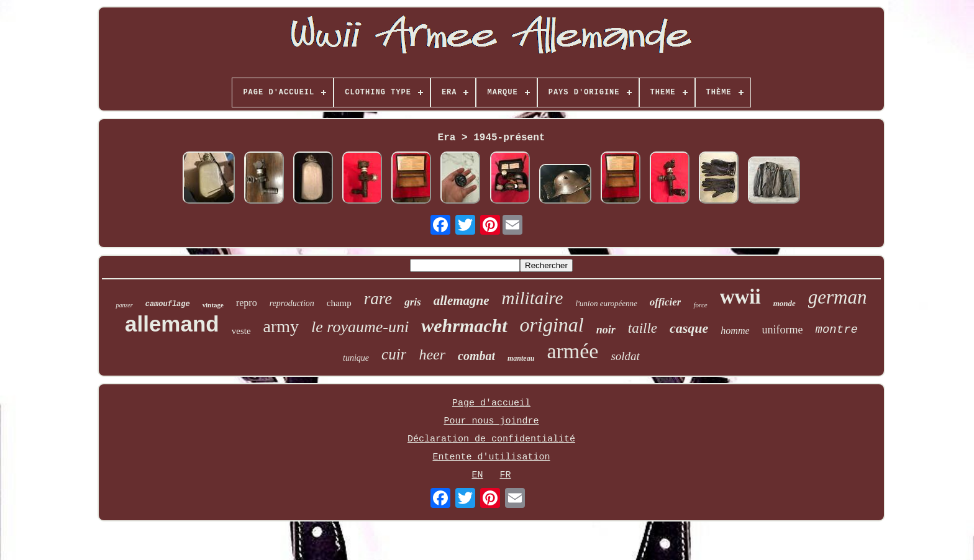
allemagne (462, 300)
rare (378, 299)
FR (506, 475)
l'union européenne (606, 303)
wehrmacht (464, 326)
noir (606, 330)
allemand (172, 324)
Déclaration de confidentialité (491, 439)
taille (643, 328)
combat (476, 356)
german (838, 297)
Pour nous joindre (491, 421)
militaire (533, 298)
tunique (356, 358)
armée (572, 351)
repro (247, 303)
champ (339, 303)
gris (412, 302)
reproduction (292, 303)
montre (837, 330)
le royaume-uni (360, 327)
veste (241, 331)
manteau (521, 358)
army (281, 326)
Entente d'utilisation (491, 457)
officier (666, 302)
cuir (394, 354)
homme (735, 331)
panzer (124, 305)
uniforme (783, 330)
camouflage (168, 304)
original (552, 325)
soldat (625, 356)
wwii (740, 297)
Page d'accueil (491, 403)
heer (432, 355)
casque (689, 328)
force (700, 305)
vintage (213, 305)
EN (477, 475)
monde (785, 303)
